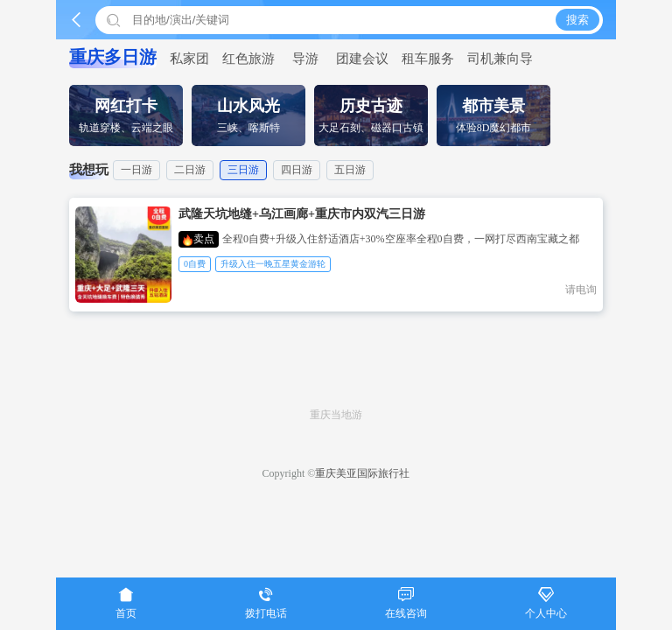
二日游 (190, 170)
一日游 (136, 170)
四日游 (297, 170)
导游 (305, 59)
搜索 (577, 20)
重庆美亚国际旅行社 (362, 473)
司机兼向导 (500, 59)
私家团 (189, 59)
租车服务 (428, 59)
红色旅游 (248, 59)
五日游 (350, 170)
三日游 (243, 170)
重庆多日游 (113, 57)
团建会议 (362, 59)
